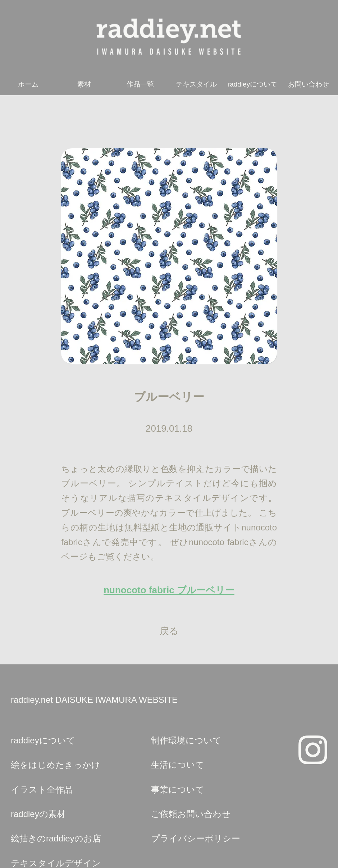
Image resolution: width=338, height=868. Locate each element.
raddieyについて (252, 84)
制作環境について (186, 740)
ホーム (28, 84)
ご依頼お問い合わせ (191, 814)
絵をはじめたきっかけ (56, 765)
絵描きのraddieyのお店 (56, 838)
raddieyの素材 (38, 814)
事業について (178, 790)
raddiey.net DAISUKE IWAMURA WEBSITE (94, 700)
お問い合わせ (309, 84)
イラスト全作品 (42, 790)
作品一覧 (140, 84)
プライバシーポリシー (196, 838)
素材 (84, 84)
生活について (178, 765)
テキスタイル (196, 84)
